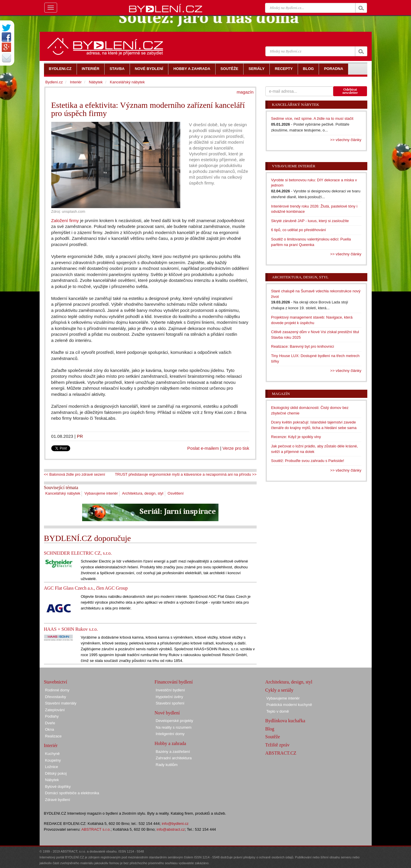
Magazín (281, 394)
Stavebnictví (56, 682)
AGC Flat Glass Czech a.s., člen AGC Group (86, 588)
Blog (270, 729)
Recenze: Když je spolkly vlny (296, 437)
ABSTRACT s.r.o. (96, 829)
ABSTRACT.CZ (281, 753)
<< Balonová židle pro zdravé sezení (75, 474)
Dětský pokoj (56, 773)
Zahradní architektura (174, 758)
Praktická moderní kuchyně (289, 705)
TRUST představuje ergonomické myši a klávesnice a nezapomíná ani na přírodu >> (186, 474)
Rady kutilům (167, 765)
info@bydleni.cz (175, 824)
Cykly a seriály (279, 690)
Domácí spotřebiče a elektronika (72, 793)
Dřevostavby (56, 697)
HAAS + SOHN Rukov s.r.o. (71, 629)
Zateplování (55, 710)
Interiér (76, 82)
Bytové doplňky (58, 787)
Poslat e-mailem (203, 448)
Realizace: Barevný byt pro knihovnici (303, 346)
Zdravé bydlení (58, 800)
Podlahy (52, 716)
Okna (50, 729)
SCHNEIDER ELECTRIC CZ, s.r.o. (78, 553)
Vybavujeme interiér (101, 493)
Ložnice (52, 767)
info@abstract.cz (171, 829)
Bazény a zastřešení (173, 752)
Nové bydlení (167, 713)
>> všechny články (346, 140)
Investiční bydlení (170, 690)
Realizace (53, 736)
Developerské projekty (175, 721)
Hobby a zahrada (170, 743)
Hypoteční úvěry (170, 697)
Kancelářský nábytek (63, 493)
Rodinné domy (57, 690)
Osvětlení (175, 493)
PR (80, 436)
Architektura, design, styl (143, 493)
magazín (245, 92)
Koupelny (53, 760)
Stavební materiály (61, 703)
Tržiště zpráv (277, 745)
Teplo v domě (278, 711)
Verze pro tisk (236, 448)
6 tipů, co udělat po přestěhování (299, 230)
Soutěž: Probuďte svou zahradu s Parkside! (308, 461)
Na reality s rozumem (174, 727)
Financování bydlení (174, 682)
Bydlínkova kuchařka (285, 721)
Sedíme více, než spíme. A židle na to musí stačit (312, 118)
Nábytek (96, 82)
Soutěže (273, 737)
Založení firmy (65, 220)
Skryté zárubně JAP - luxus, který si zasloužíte (310, 221)
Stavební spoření (170, 703)
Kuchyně (53, 754)
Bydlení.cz (54, 82)
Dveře (50, 723)
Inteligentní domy (170, 734)
